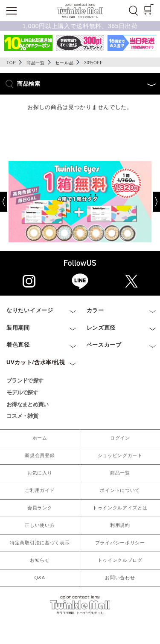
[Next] (150, 202)
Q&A (40, 578)
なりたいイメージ (30, 310)
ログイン (120, 438)
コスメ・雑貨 (22, 416)
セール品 (64, 63)
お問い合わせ (120, 578)
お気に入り (40, 473)
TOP (11, 63)
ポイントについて (120, 490)
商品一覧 (36, 63)
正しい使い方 (40, 525)
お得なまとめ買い (28, 404)
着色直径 (18, 345)
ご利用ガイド (40, 490)
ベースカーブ (104, 345)
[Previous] (10, 202)
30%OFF (93, 63)
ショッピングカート (120, 455)
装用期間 (18, 328)
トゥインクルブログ (120, 560)
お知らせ (40, 560)
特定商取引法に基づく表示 (40, 543)
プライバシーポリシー (120, 543)
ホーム (40, 438)
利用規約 (120, 525)
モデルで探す (22, 392)
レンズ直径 (101, 328)
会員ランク (40, 508)
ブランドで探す (25, 381)
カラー (95, 310)
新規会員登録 (40, 455)
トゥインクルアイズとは (120, 508)
